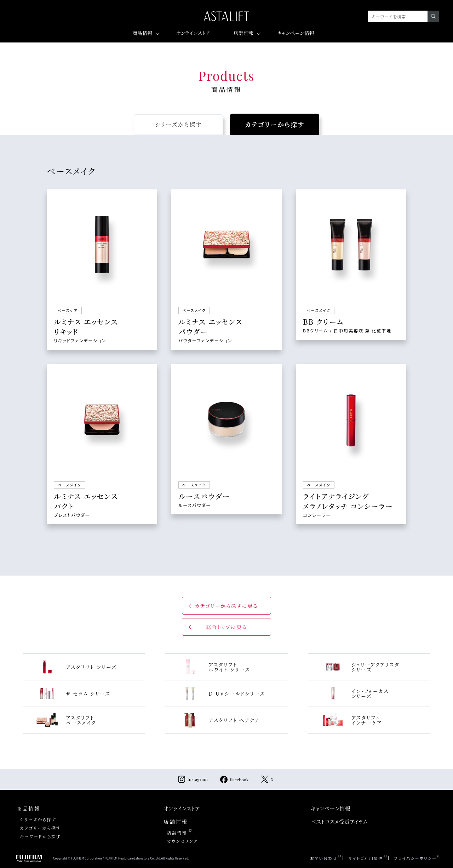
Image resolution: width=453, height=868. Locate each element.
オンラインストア (193, 33)
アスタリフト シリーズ (76, 667)
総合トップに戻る (226, 627)
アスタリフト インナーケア (352, 720)
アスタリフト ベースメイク (66, 720)
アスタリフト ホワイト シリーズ (214, 667)
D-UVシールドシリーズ (222, 693)
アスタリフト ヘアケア (219, 720)
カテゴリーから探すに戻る (226, 606)
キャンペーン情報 (296, 33)
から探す (178, 124)
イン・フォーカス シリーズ (355, 693)
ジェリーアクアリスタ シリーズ (360, 667)
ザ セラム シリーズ (73, 693)
